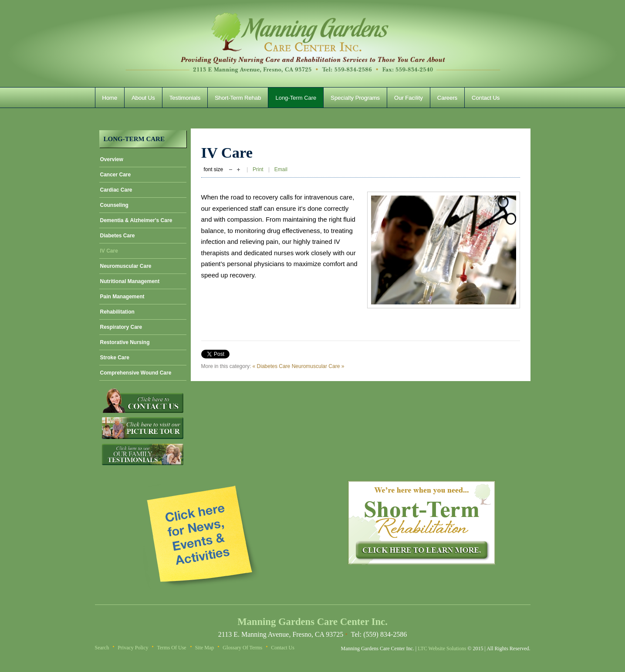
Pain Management (122, 297)
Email (281, 169)
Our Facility (409, 98)
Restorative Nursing (125, 342)
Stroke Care (115, 358)
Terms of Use (171, 648)
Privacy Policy (133, 648)
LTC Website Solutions (442, 648)
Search (102, 648)
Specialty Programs (355, 98)
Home (110, 98)
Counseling (114, 205)
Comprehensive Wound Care (136, 373)
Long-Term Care (296, 98)
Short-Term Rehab (238, 98)
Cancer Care (116, 175)
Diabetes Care (118, 236)
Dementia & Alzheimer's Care (136, 220)
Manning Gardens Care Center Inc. (313, 44)
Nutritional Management (130, 281)
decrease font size (231, 170)
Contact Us (486, 98)
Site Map (205, 648)
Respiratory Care (121, 327)
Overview (112, 159)
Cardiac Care (116, 190)
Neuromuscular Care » (318, 366)
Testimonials (185, 98)
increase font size (238, 170)
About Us (143, 98)
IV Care (109, 251)
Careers (447, 98)
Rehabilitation (117, 312)
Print (259, 169)
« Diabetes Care (272, 366)
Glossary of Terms (242, 648)
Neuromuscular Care (126, 266)
